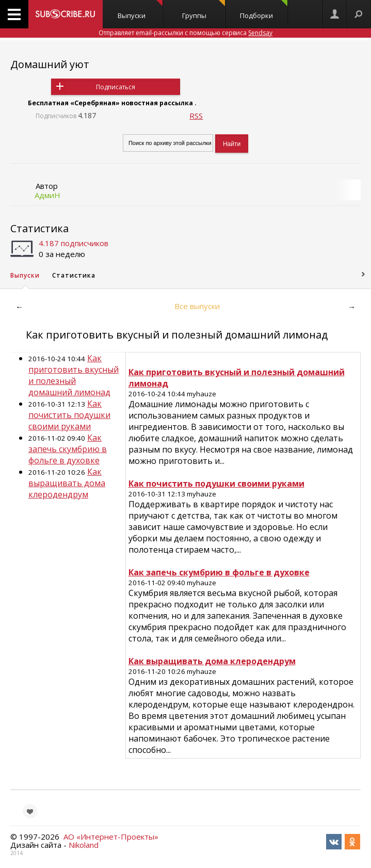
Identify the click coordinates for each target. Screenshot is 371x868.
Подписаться (116, 87)
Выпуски (140, 10)
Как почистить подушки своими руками (69, 415)
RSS (196, 116)
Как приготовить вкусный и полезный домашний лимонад (74, 375)
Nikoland (84, 845)
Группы (204, 10)
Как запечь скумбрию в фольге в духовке (68, 449)
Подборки (264, 10)
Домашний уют (50, 64)
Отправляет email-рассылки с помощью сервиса (185, 33)
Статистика (39, 228)
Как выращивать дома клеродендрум (67, 483)
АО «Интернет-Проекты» (111, 837)
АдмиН (47, 195)
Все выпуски (197, 306)
